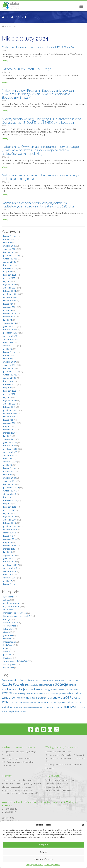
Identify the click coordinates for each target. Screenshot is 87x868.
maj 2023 (8, 349)
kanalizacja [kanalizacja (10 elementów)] (69, 690)
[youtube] (44, 729)
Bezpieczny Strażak (10, 783)
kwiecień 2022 (10, 391)
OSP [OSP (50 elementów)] (68, 697)
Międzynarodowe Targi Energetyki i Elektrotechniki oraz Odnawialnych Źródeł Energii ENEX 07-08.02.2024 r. (42, 121)
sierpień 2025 (10, 262)
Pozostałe (50, 768)
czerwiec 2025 (10, 268)
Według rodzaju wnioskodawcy (18, 747)
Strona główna (10, 664)
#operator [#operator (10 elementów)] (24, 680)
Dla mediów (9, 609)
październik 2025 (11, 255)
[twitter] (37, 729)
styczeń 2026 (10, 246)
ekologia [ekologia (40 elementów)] (47, 689)
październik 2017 (11, 565)
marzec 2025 (9, 278)
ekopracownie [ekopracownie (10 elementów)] (59, 690)
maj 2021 (8, 426)
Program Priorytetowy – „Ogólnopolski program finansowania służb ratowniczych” (20, 792)
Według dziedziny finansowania (62, 747)
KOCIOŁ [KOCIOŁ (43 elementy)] (7, 693)
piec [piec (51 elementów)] (75, 697)
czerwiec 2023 (10, 346)
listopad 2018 (10, 523)
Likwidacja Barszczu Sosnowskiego (17, 787)
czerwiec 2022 (10, 384)
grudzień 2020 (10, 442)
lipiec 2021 (8, 420)
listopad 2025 (10, 252)
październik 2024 (11, 294)
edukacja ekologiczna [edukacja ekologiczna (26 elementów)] (27, 689)
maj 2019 (8, 504)
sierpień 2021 (10, 417)
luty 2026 (8, 243)
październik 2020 (11, 449)
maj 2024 (8, 310)
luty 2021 (8, 436)
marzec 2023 (9, 355)
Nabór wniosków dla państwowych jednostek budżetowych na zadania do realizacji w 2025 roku (38, 205)
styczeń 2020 (10, 478)
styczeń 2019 (10, 516)
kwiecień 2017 (10, 584)
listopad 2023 (10, 330)
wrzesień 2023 (10, 336)
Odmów (43, 852)
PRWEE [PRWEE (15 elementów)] (41, 703)
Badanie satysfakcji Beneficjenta (59, 790)
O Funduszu (52, 776)
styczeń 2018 (10, 555)
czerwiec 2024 (10, 307)
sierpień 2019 (10, 494)
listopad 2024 (10, 291)
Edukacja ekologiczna (27, 783)
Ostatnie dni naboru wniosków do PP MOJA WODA (38, 47)
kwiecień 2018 (10, 545)
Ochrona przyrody (74, 765)
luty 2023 (8, 359)
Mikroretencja (10, 642)
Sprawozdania (68, 780)
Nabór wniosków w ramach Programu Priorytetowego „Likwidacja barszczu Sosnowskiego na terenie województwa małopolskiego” (40, 150)
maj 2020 (8, 465)
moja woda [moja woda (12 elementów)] (61, 694)
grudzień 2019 (10, 481)
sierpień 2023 (10, 339)
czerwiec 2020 (10, 462)
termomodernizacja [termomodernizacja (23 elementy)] (51, 707)
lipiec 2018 (8, 536)
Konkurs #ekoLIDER (54, 787)
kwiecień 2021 (10, 429)
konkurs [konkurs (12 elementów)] (16, 694)
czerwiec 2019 (10, 500)
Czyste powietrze (11, 606)
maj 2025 (8, 271)
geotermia (8, 635)
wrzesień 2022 (10, 375)
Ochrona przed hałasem (56, 765)
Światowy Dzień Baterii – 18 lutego (27, 69)
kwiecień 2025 (10, 275)
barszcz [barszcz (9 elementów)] (31, 680)
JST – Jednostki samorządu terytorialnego (19, 752)
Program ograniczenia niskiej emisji (17, 780)
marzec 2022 (9, 394)
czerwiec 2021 (10, 423)
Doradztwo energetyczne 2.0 (17, 616)
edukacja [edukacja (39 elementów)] (8, 689)
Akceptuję (43, 845)
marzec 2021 (9, 433)
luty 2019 (8, 513)
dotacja (7, 619)
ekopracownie (10, 626)
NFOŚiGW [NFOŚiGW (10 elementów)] (20, 698)
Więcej (5, 60)
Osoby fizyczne (8, 765)
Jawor (39, 783)
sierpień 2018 (10, 533)
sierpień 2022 (10, 378)
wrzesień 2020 (10, 452)
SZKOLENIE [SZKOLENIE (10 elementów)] (22, 708)
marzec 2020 (9, 471)
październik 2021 (11, 410)
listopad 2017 (10, 562)
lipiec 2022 (8, 381)
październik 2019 (11, 488)
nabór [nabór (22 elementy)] (70, 693)
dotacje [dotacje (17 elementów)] (72, 685)
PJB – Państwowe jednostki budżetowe (18, 762)
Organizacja (57, 780)
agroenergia (9, 597)
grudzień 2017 (10, 558)
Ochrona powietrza (54, 755)
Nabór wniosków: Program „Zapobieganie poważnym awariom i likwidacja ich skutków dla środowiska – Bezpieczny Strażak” (40, 94)
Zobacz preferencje (43, 859)
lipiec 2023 (8, 342)
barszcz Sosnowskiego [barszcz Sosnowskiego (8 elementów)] (43, 680)
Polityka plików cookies (35, 865)
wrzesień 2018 (10, 529)
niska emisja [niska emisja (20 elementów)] (31, 698)
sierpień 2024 (10, 301)
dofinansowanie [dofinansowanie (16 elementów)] (46, 685)
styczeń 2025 (10, 284)
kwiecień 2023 (10, 352)
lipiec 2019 (8, 497)
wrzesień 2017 (10, 568)
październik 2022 (11, 371)
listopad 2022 (10, 368)
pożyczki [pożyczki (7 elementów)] (26, 703)
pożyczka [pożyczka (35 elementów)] (17, 702)
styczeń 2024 (10, 323)
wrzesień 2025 (10, 259)
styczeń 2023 (10, 362)
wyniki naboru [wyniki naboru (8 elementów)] (22, 711)
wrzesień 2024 (10, 297)
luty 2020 (8, 475)
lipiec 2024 (8, 304)
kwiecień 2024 (10, 313)
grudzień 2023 (10, 326)
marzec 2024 (9, 317)
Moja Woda (8, 645)
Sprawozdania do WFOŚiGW (16, 661)
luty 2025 (8, 281)
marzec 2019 (9, 510)
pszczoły (7, 655)
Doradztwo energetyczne (15, 613)
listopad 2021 (10, 407)
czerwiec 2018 (10, 539)
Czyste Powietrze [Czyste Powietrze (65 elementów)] (15, 684)
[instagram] (56, 729)
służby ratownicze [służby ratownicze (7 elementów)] (33, 708)
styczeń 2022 (10, 400)
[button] (83, 825)
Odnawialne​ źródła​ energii (73, 755)
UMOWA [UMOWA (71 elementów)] (69, 707)
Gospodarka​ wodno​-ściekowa (58, 752)
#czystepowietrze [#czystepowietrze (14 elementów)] (11, 680)
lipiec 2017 (8, 574)
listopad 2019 (10, 484)
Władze (49, 780)
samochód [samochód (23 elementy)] (51, 702)
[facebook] (31, 729)
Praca (67, 783)
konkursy (7, 638)
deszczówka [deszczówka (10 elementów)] (33, 685)
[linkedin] (50, 729)
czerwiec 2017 (10, 578)
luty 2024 (8, 320)
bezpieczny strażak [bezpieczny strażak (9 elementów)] (59, 680)
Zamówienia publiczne (55, 783)
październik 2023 (11, 333)
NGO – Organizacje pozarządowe (16, 759)
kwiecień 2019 (10, 507)
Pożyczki (7, 651)
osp (5, 648)
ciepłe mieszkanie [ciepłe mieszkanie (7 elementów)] (73, 680)
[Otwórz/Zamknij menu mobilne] (80, 6)
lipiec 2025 (8, 265)
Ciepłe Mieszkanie (11, 603)
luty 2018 (8, 552)
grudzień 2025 (10, 249)
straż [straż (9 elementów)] (15, 708)
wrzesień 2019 (10, 491)
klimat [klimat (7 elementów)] (76, 690)
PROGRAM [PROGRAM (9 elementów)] (33, 703)
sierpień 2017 (10, 571)
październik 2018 (11, 526)
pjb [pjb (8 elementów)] (79, 698)
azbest (6, 600)
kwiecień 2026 (10, 236)
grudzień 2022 (10, 365)
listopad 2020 (10, 446)
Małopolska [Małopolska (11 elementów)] (25, 694)
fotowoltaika (9, 629)
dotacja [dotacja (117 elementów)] (61, 684)
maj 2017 (8, 581)
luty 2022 (8, 397)
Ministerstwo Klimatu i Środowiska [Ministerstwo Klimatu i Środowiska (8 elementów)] (43, 694)
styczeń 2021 (10, 439)
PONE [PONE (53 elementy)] (6, 702)
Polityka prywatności (52, 865)
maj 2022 (8, 388)
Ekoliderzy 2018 (11, 622)
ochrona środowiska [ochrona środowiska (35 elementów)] (51, 698)
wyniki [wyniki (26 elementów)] (13, 711)
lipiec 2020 (8, 458)
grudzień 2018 (10, 520)
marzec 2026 (9, 239)
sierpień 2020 (10, 455)
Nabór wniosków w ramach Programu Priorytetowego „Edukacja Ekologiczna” (40, 177)
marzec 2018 (9, 549)
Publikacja (8, 658)
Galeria (6, 632)
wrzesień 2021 (10, 413)
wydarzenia (9, 668)
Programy (7, 776)
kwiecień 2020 (10, 468)
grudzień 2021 (10, 404)
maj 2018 (8, 542)
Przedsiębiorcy (8, 755)
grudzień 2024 (10, 288)
